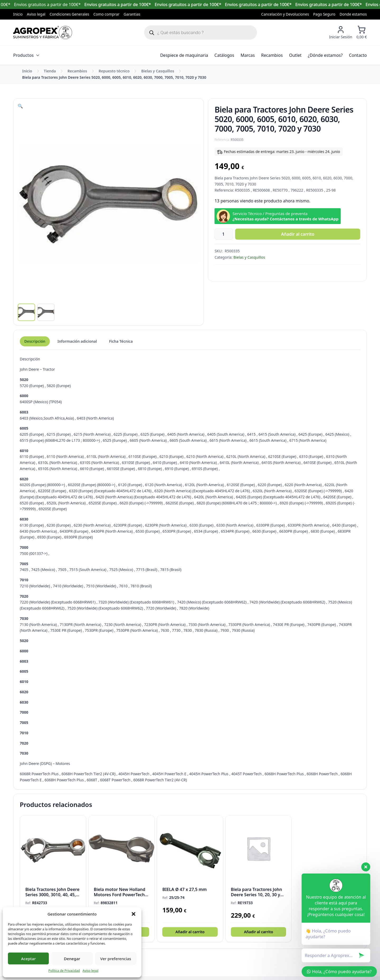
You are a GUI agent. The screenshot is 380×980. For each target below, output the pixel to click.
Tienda (50, 71)
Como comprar (106, 14)
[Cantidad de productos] (225, 234)
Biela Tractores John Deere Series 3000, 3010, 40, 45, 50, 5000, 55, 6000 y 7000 (52, 896)
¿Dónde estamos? (325, 55)
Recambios (272, 55)
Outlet (295, 55)
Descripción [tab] (35, 345)
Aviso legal (91, 971)
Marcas (248, 55)
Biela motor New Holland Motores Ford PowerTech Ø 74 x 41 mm (120, 896)
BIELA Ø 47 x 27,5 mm (184, 893)
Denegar (72, 959)
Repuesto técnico (114, 71)
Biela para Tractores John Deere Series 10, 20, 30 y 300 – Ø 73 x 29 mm (256, 896)
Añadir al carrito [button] (190, 935)
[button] (134, 914)
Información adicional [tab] (77, 345)
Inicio (18, 14)
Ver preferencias (116, 959)
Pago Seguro (324, 14)
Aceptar (28, 959)
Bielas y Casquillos (158, 71)
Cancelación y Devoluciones (285, 14)
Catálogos (224, 55)
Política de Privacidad (64, 971)
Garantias (132, 14)
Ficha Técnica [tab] (121, 345)
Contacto (358, 55)
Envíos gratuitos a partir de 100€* (127, 4)
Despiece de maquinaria (184, 55)
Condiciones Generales (69, 14)
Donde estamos (353, 14)
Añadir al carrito (298, 234)
